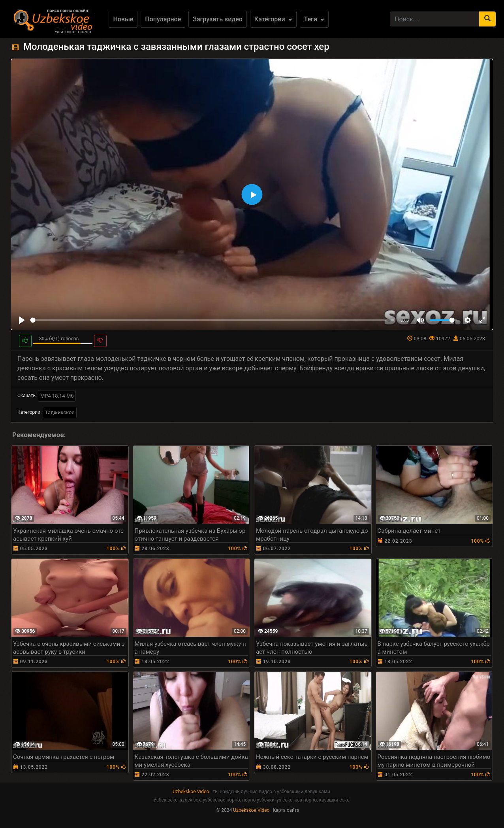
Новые (123, 19)
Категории (273, 19)
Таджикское (60, 412)
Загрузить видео (218, 19)
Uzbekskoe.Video (191, 792)
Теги (314, 19)
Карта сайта (286, 810)
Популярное (163, 19)
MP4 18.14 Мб (57, 396)
